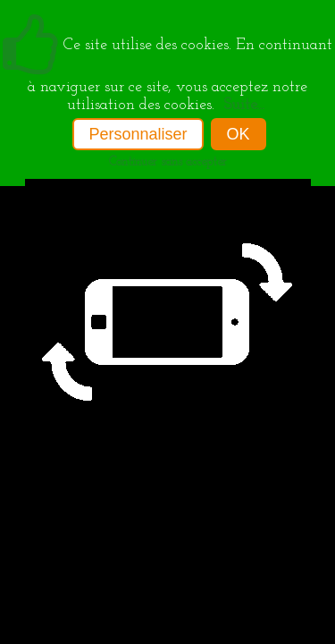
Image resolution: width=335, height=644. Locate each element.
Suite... (244, 105)
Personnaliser (138, 134)
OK (239, 134)
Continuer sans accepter (168, 162)
